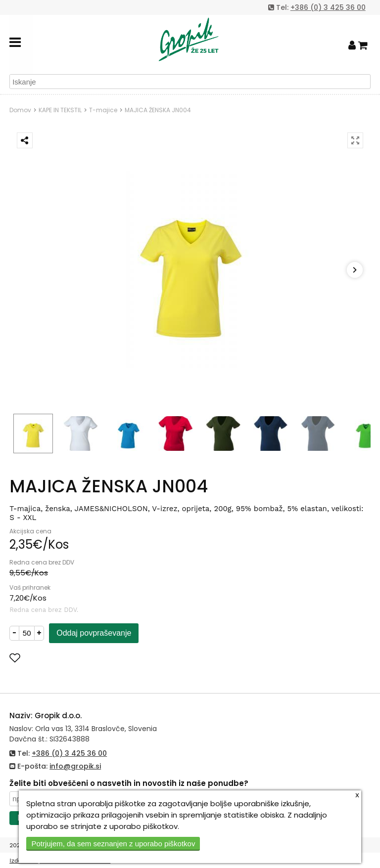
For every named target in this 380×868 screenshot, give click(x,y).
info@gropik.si (75, 766)
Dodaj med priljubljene (63, 658)
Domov (20, 110)
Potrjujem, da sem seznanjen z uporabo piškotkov (113, 844)
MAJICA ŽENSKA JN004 (158, 110)
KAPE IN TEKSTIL (60, 110)
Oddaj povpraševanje (94, 633)
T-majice (103, 110)
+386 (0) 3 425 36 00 (328, 7)
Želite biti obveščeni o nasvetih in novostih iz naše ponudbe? (129, 783)
